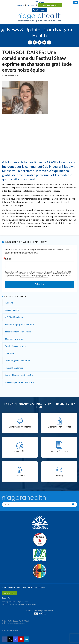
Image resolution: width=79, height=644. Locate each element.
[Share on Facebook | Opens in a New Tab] (30, 42)
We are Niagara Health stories (19, 375)
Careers (31, 5)
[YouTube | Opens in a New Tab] (21, 639)
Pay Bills (39, 2)
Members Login (9, 593)
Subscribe (39, 284)
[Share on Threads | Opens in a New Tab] (35, 42)
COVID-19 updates (14, 317)
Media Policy (21, 587)
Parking (59, 475)
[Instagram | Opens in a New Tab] (16, 639)
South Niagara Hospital (16, 346)
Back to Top (6, 598)
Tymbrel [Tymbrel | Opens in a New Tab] (16, 630)
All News (9, 303)
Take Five (9, 353)
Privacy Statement (9, 587)
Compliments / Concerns (20, 427)
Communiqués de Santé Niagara (19, 382)
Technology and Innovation (18, 361)
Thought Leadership (14, 368)
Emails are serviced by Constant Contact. (34, 277)
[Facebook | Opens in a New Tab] (5, 639)
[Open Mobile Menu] (76, 2)
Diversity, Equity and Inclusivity (19, 324)
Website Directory (59, 451)
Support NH (20, 451)
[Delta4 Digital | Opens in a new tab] (16, 622)
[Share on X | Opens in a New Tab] (49, 42)
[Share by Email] (44, 42)
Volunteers (20, 475)
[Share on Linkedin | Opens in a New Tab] (39, 42)
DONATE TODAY (50, 5)
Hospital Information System (18, 332)
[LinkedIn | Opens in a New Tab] (27, 639)
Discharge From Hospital (59, 427)
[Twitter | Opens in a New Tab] (10, 639)
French (21, 5)
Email (8, 259)
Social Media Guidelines (36, 587)
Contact (41, 10)
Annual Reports (12, 310)
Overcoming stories (14, 339)
